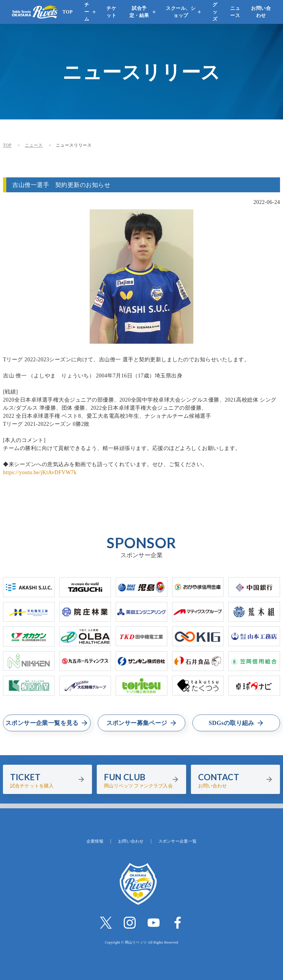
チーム (87, 12)
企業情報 (95, 841)
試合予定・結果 (139, 12)
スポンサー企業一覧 (178, 841)
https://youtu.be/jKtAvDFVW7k (40, 472)
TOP (68, 12)
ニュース (235, 12)
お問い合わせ (261, 12)
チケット (111, 12)
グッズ (215, 12)
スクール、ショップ (181, 12)
